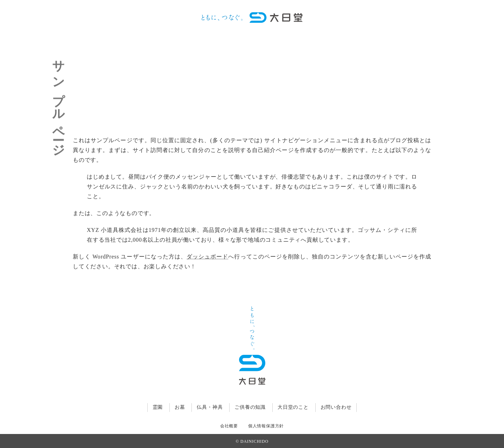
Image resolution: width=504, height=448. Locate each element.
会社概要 (229, 426)
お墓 (180, 407)
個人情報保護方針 (266, 426)
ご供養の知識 (250, 407)
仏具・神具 (210, 407)
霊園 (158, 407)
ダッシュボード (207, 257)
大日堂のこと (293, 407)
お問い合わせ (336, 407)
